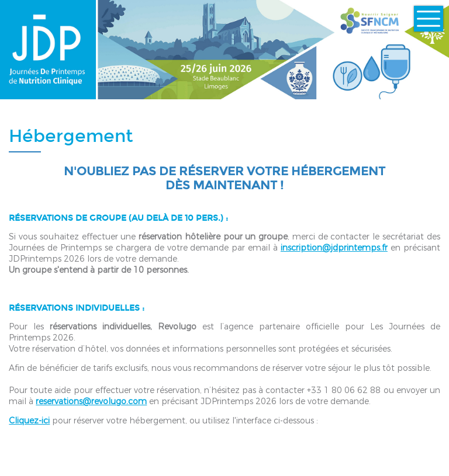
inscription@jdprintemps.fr (334, 248)
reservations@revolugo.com (91, 402)
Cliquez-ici (29, 421)
